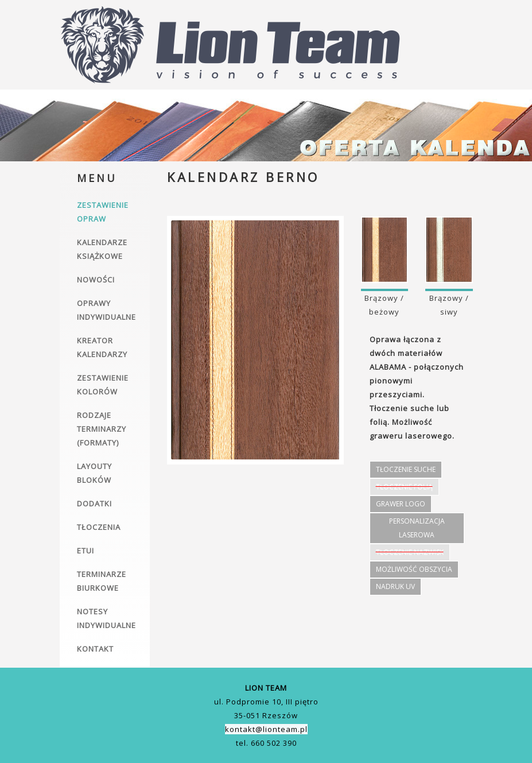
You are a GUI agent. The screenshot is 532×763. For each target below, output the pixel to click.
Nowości (96, 280)
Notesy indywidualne (106, 618)
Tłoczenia (99, 527)
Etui (86, 551)
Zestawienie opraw (103, 212)
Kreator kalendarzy (102, 347)
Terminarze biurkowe (102, 581)
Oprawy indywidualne (106, 310)
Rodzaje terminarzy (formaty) (102, 429)
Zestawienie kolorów (103, 385)
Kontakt (95, 649)
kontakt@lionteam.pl (266, 729)
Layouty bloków (94, 473)
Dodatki (94, 503)
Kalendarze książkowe (102, 249)
